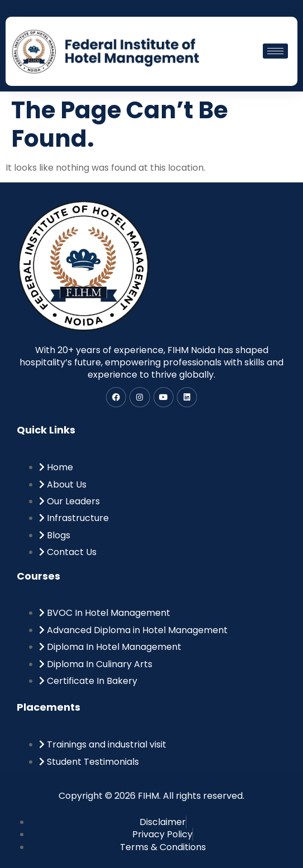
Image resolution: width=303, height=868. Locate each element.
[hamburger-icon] (275, 51)
